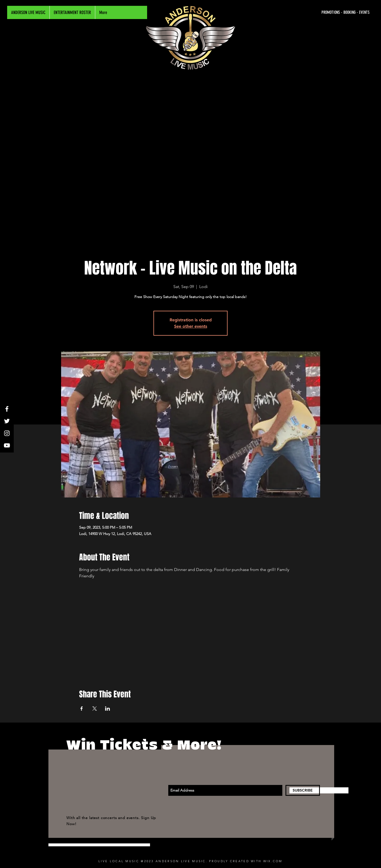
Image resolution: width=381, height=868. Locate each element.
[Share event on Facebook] (82, 709)
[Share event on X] (95, 709)
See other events (191, 326)
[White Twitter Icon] (7, 421)
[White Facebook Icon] (7, 409)
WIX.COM (273, 861)
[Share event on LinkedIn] (108, 709)
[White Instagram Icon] (7, 433)
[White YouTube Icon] (7, 445)
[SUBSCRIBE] (303, 790)
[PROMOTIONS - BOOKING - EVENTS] (320, 12)
